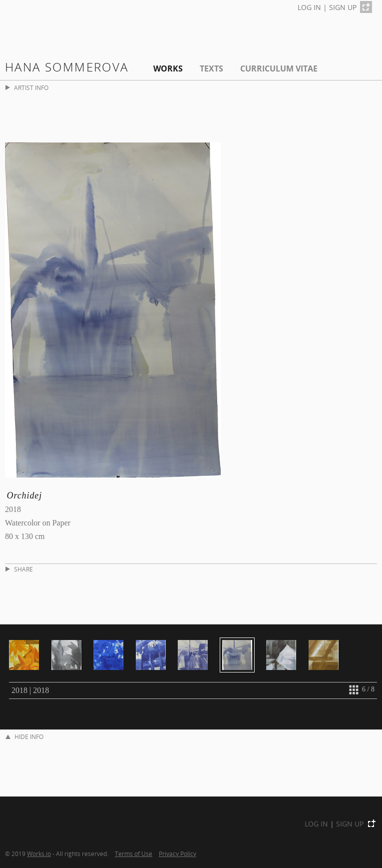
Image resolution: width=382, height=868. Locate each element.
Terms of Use (134, 853)
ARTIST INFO (27, 88)
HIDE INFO (24, 737)
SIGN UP (343, 7)
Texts (211, 68)
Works (168, 68)
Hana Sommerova (67, 67)
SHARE (19, 569)
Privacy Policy (178, 853)
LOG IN (309, 7)
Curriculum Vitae (279, 68)
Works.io (39, 853)
